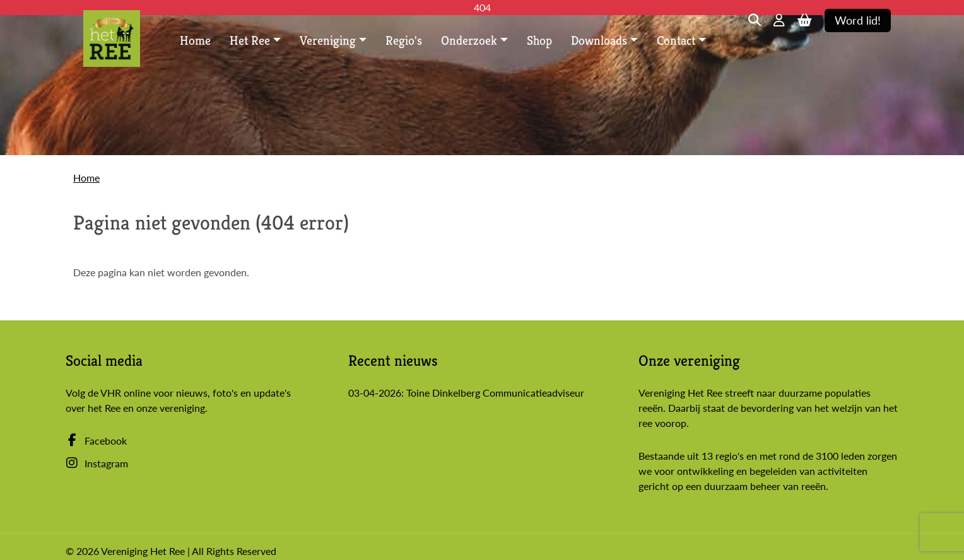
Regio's (404, 41)
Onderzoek (469, 41)
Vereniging (328, 41)
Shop (539, 41)
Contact (676, 41)
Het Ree (250, 41)
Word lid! (858, 20)
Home (195, 41)
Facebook (96, 440)
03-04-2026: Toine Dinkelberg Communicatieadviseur (466, 393)
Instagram (97, 463)
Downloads (599, 41)
